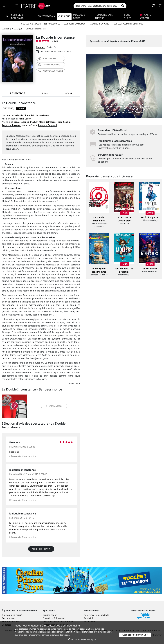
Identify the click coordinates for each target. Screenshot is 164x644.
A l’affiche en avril (100, 24)
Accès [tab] (69, 93)
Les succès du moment (75, 24)
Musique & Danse (79, 16)
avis (49, 65)
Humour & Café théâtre (104, 16)
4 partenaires (36, 632)
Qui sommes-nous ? (12, 615)
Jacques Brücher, (29, 122)
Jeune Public (127, 16)
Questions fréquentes (54, 618)
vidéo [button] (54, 406)
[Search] (97, 6)
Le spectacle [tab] (18, 93)
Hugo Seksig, (64, 122)
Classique (64, 16)
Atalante (40, 47)
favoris (51, 71)
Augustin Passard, (11, 125)
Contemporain (46, 16)
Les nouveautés (52, 24)
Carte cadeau (146, 16)
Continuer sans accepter (83, 639)
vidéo (47, 58)
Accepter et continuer (135, 635)
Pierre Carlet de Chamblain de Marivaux (28, 115)
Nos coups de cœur (31, 24)
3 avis (55, 41)
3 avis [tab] (45, 93)
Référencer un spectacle (97, 615)
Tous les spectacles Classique (128, 24)
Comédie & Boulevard (17, 16)
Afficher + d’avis (41, 549)
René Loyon (25, 119)
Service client (50, 615)
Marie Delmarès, (47, 122)
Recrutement (9, 618)
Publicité (88, 618)
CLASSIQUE (8, 108)
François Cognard (48, 125)
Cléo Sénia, (14, 122)
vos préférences (85, 632)
